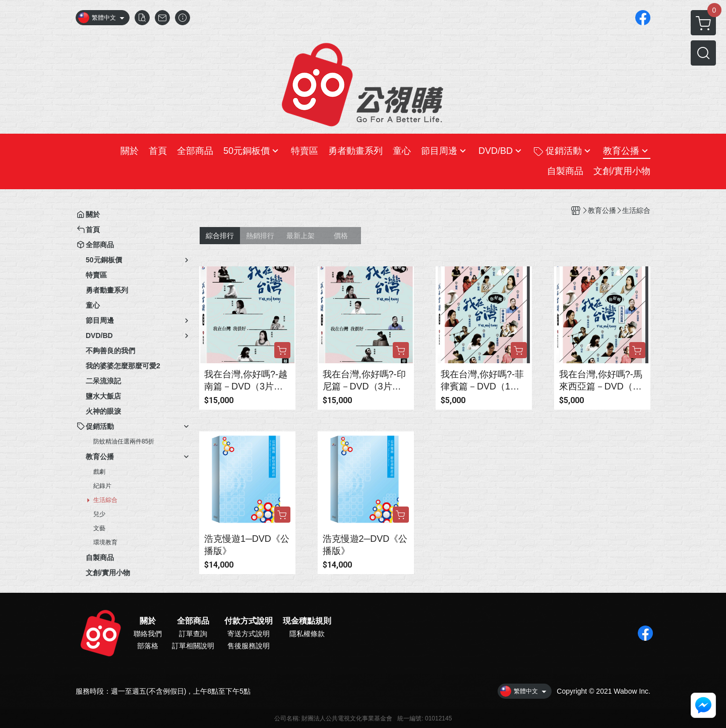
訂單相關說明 (193, 646)
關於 (148, 621)
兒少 (99, 514)
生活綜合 (105, 500)
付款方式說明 (249, 621)
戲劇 (99, 472)
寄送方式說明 (249, 634)
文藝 (99, 528)
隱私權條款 (307, 634)
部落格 (148, 646)
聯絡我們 (148, 634)
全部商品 (193, 621)
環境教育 (105, 542)
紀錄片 (102, 486)
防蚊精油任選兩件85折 (124, 441)
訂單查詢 (193, 634)
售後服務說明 (249, 646)
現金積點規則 (307, 621)
